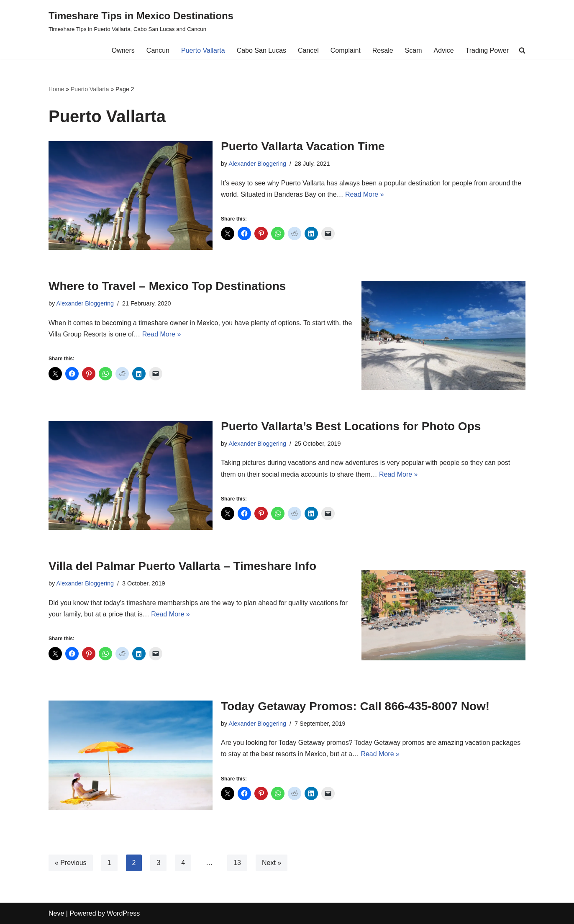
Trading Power (487, 50)
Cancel (308, 50)
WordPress (123, 913)
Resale (383, 50)
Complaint (346, 50)
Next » (272, 863)
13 (237, 863)
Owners (123, 50)
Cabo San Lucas (261, 50)
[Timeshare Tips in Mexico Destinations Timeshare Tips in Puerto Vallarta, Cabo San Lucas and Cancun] (141, 21)
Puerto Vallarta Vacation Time (303, 146)
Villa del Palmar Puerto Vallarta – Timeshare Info (182, 566)
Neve (56, 913)
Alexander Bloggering (257, 164)
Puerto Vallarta (203, 50)
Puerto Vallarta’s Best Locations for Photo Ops (351, 426)
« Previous (71, 863)
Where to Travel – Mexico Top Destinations (167, 286)
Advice (444, 50)
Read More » (365, 194)
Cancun (158, 50)
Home (56, 89)
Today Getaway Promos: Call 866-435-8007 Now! (355, 706)
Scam (414, 50)
